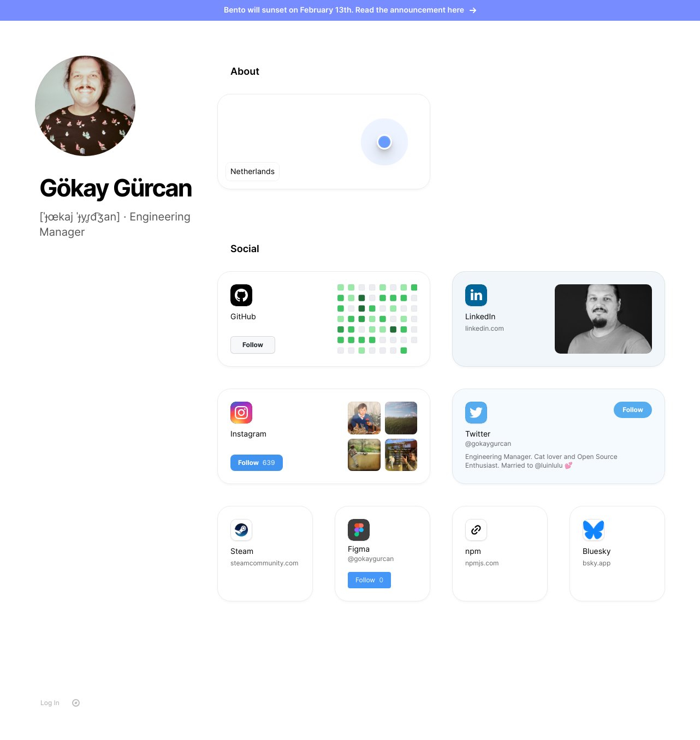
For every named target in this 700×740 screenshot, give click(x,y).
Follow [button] (633, 410)
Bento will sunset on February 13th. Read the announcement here (350, 10)
